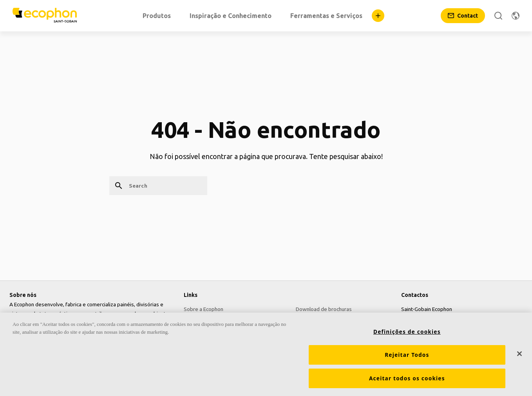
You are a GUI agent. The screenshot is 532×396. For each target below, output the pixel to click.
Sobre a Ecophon (204, 309)
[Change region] (516, 16)
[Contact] (463, 16)
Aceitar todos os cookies (407, 381)
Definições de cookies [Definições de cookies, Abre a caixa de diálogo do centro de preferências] (407, 334)
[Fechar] (519, 356)
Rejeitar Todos (407, 357)
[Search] (498, 16)
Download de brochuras (324, 309)
